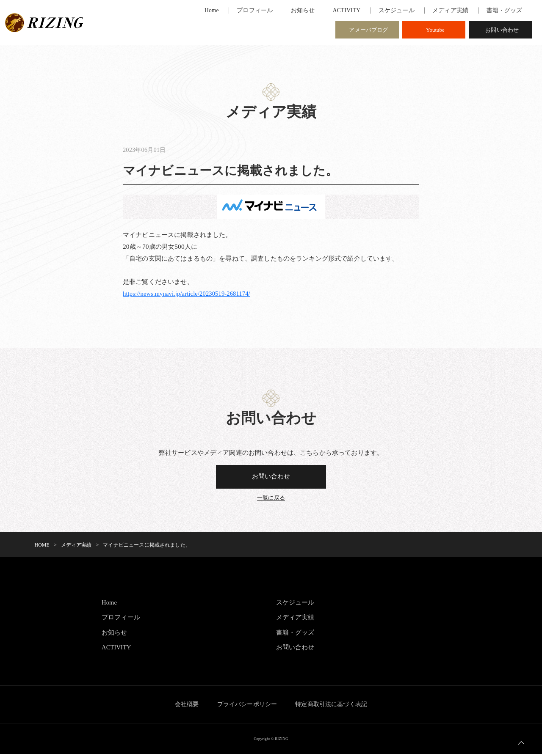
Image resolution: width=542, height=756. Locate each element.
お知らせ (115, 634)
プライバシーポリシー (247, 706)
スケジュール (295, 604)
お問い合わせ (502, 31)
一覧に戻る (271, 500)
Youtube (435, 31)
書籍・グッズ (295, 634)
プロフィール (121, 619)
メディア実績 (295, 619)
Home (110, 604)
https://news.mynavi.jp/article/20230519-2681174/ (190, 294)
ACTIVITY (117, 649)
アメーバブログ (368, 31)
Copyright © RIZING (271, 741)
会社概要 (182, 706)
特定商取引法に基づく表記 (336, 706)
